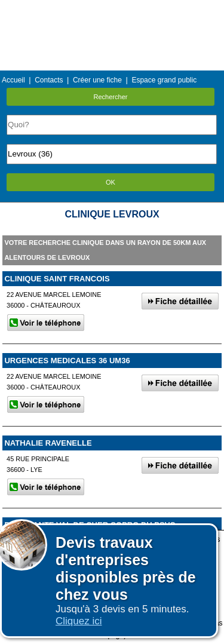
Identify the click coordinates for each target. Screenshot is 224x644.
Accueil (13, 80)
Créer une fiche (97, 80)
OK (111, 182)
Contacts (49, 80)
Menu (112, 9)
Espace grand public (164, 80)
